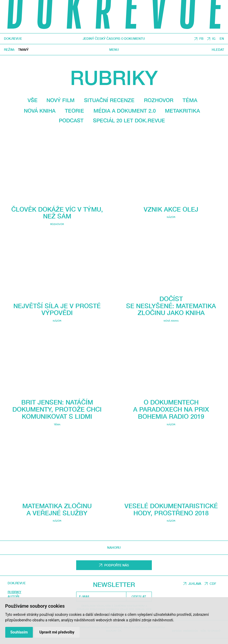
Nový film (61, 100)
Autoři (13, 596)
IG (214, 39)
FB (201, 39)
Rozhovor (159, 100)
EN (222, 39)
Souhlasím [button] (19, 632)
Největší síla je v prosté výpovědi (57, 308)
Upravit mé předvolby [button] (57, 632)
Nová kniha (40, 111)
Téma (190, 100)
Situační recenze (109, 100)
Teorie (74, 111)
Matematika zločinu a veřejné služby (57, 508)
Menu (114, 50)
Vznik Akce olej (171, 215)
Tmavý (23, 50)
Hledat (218, 50)
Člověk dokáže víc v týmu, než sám (57, 213)
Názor (57, 320)
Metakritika (182, 111)
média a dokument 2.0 (125, 111)
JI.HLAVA (195, 583)
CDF (213, 583)
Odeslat (139, 595)
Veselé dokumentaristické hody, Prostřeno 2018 (171, 505)
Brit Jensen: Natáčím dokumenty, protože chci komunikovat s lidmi (57, 408)
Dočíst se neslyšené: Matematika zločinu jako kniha (171, 311)
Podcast (71, 120)
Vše (33, 100)
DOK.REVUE (13, 39)
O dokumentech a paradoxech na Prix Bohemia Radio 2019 (171, 427)
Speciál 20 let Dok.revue (129, 120)
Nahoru (114, 547)
